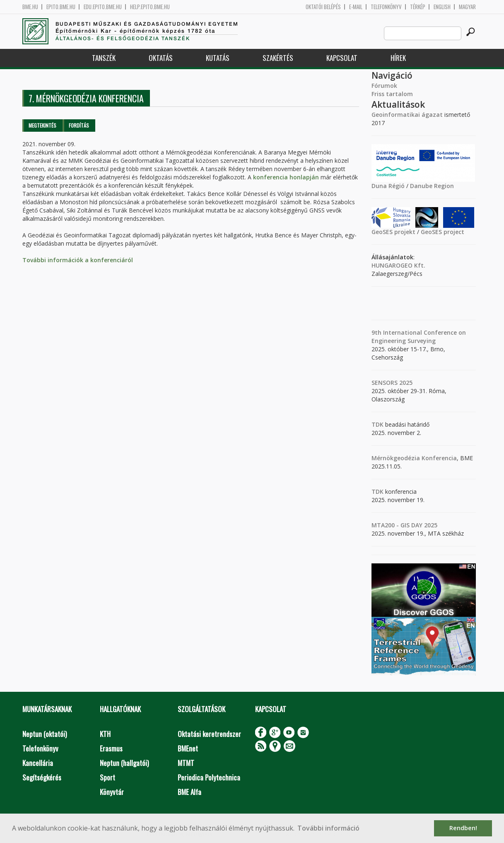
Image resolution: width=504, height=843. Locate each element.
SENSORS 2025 (392, 383)
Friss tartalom (392, 94)
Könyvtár (112, 792)
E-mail (356, 7)
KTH (105, 734)
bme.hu (30, 7)
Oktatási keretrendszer (209, 734)
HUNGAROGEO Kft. (398, 265)
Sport (107, 777)
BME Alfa (189, 792)
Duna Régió (388, 186)
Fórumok (384, 86)
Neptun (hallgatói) (124, 763)
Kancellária (38, 763)
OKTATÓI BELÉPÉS (323, 7)
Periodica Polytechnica (209, 777)
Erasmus (111, 748)
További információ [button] (328, 828)
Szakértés (278, 58)
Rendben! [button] (463, 828)
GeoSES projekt (393, 232)
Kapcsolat (342, 58)
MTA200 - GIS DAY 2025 (404, 525)
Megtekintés (42, 125)
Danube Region (432, 186)
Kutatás (218, 58)
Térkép (418, 7)
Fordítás (79, 125)
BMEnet (188, 748)
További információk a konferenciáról (78, 260)
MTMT (186, 763)
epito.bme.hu (61, 7)
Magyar (467, 7)
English (442, 7)
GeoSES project (443, 232)
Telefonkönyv (386, 7)
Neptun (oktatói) (45, 734)
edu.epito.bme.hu (103, 7)
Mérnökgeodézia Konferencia (414, 458)
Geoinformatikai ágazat (407, 115)
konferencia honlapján (286, 177)
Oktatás (161, 58)
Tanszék (104, 58)
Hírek (398, 58)
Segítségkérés (42, 777)
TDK (377, 424)
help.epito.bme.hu (150, 7)
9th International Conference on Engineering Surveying (419, 337)
